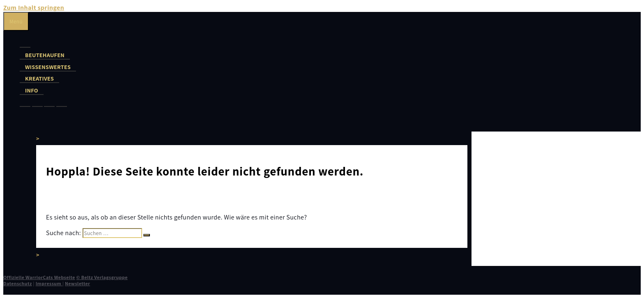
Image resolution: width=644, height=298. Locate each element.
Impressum (49, 283)
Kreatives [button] (39, 78)
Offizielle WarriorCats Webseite (39, 277)
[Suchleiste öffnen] (9, 123)
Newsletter (77, 283)
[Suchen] (147, 235)
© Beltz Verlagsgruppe (102, 277)
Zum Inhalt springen (34, 8)
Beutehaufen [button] (45, 55)
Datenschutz (18, 283)
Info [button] (32, 90)
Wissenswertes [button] (48, 67)
